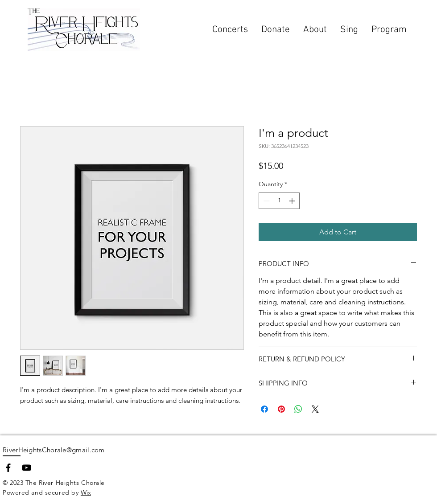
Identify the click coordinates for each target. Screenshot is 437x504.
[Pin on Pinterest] (281, 409)
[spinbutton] (279, 201)
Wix (86, 492)
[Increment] (293, 201)
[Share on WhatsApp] (298, 409)
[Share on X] (315, 409)
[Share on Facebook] (264, 409)
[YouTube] (27, 468)
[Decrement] (266, 201)
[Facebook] (8, 468)
